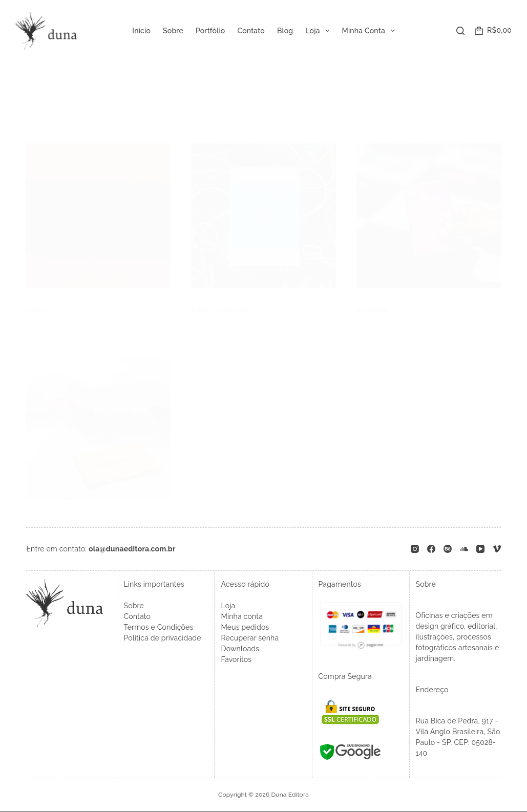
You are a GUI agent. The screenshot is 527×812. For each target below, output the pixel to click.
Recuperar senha (250, 636)
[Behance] (448, 547)
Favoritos (236, 657)
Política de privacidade (162, 636)
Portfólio (210, 31)
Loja (319, 31)
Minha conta (242, 614)
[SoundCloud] (464, 547)
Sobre (173, 31)
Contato (251, 31)
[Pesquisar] (460, 31)
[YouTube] (480, 547)
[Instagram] (415, 547)
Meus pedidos (245, 625)
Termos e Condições (158, 625)
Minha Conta (370, 31)
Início (141, 31)
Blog (285, 31)
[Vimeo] (497, 547)
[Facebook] (431, 547)
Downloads (240, 647)
